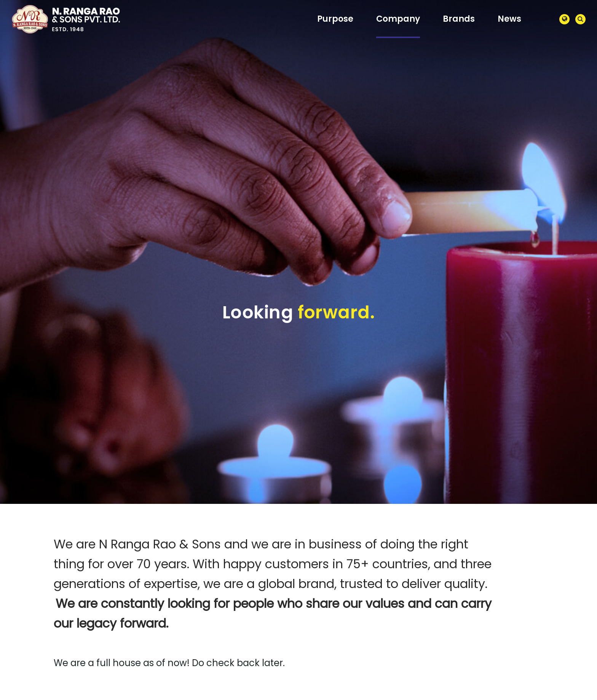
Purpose (335, 19)
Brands (459, 19)
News (509, 19)
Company (398, 19)
